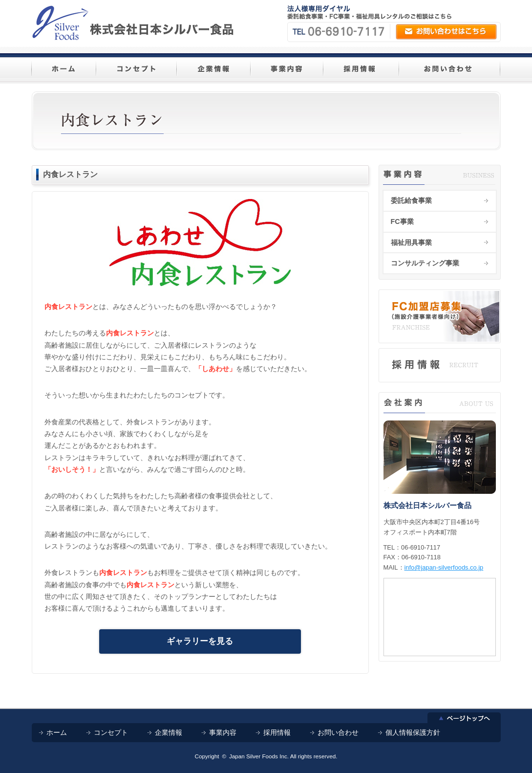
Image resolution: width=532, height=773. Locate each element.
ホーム (57, 732)
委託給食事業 (411, 200)
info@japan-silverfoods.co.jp (444, 567)
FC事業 (402, 221)
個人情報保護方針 (413, 732)
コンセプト (111, 732)
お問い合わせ (338, 732)
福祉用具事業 (411, 243)
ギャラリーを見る (200, 641)
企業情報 (169, 732)
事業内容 (223, 732)
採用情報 (277, 732)
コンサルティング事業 (425, 263)
